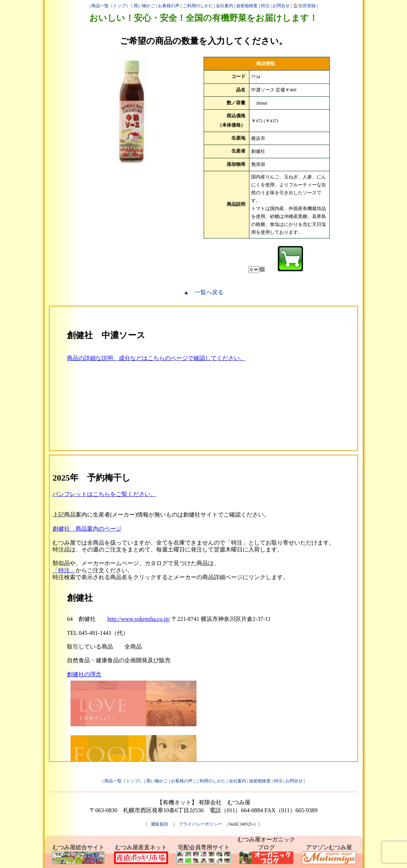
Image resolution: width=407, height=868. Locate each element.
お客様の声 (169, 6)
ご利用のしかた (198, 6)
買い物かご (144, 6)
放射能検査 (247, 6)
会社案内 (225, 6)
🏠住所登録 (304, 6)
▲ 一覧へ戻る (204, 292)
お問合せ (281, 6)
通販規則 (159, 824)
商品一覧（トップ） (111, 6)
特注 (265, 6)
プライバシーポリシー (200, 824)
